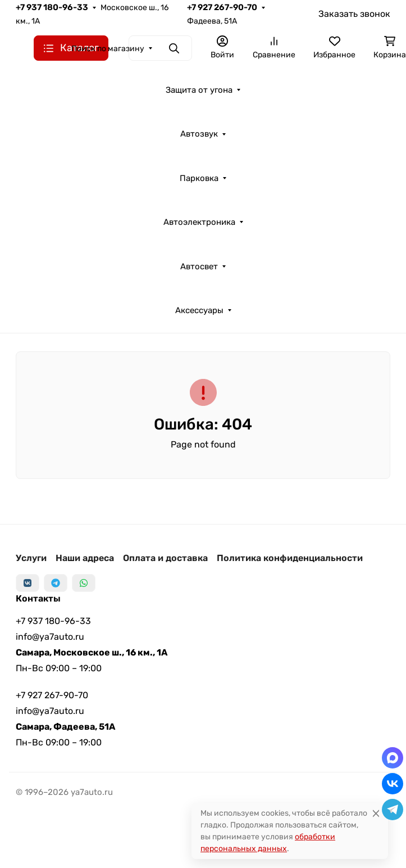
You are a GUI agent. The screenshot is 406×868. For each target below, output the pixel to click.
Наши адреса (85, 558)
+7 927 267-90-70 (222, 7)
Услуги (31, 558)
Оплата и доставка (165, 558)
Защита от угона (199, 90)
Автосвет (199, 266)
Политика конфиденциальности (290, 558)
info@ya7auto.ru (50, 637)
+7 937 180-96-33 (52, 7)
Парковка (199, 178)
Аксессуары (199, 310)
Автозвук (199, 134)
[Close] (376, 813)
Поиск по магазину (108, 49)
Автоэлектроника (199, 222)
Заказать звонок (354, 14)
